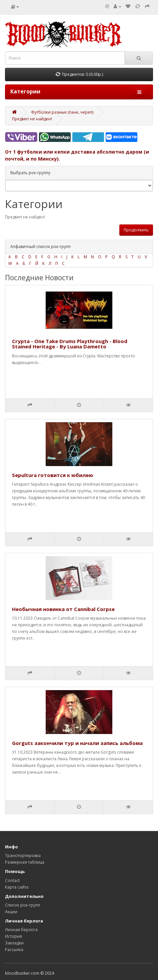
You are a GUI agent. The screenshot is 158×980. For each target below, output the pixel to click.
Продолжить (136, 230)
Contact (12, 880)
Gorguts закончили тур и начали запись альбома (77, 743)
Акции (11, 912)
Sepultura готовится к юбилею (52, 475)
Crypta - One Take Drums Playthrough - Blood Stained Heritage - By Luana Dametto (70, 344)
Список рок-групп (22, 905)
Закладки (14, 943)
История (13, 936)
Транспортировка (23, 856)
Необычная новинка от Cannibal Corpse (63, 609)
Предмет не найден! (32, 119)
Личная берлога (21, 930)
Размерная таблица (25, 862)
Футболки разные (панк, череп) (62, 112)
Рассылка (14, 950)
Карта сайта (17, 887)
